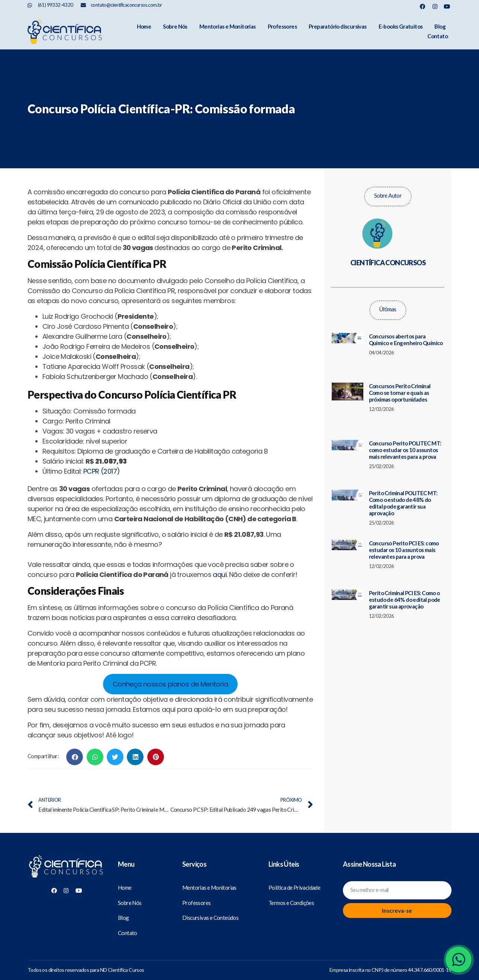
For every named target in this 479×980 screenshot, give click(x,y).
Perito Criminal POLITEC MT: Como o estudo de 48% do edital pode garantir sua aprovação (403, 497)
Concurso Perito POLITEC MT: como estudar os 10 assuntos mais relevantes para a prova (405, 444)
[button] (75, 751)
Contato (438, 29)
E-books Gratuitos (371, 29)
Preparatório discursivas (308, 29)
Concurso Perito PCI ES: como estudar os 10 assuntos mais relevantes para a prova (404, 544)
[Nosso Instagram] (435, 7)
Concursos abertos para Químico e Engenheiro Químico (406, 334)
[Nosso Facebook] (423, 7)
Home (114, 29)
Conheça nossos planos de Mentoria (170, 679)
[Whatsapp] (459, 960)
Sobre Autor (388, 190)
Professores (252, 29)
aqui (220, 569)
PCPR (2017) (102, 466)
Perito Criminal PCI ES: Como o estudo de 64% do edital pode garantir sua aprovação (405, 594)
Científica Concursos (388, 257)
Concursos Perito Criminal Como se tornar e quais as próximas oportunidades (400, 387)
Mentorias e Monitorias (197, 29)
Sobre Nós (145, 29)
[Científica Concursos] (66, 861)
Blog (410, 29)
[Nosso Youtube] (447, 7)
